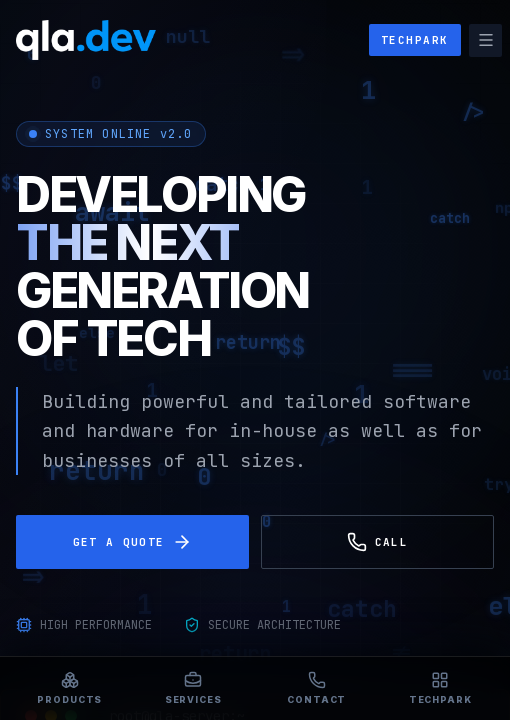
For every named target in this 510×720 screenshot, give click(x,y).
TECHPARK (415, 40)
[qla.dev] (86, 40)
